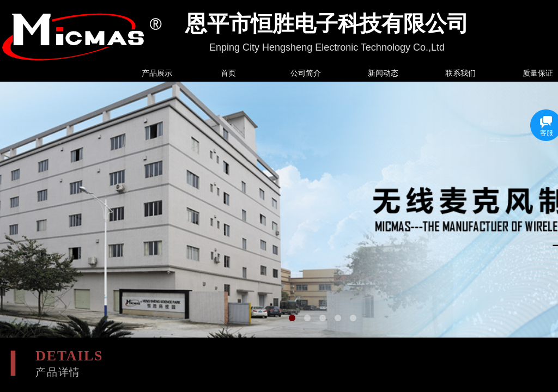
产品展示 (157, 73)
